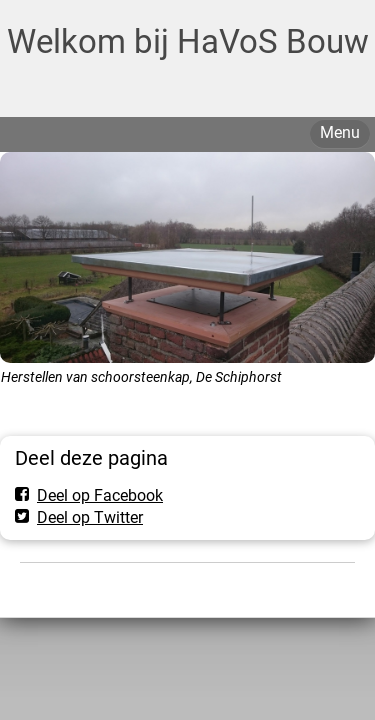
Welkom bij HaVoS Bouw (188, 41)
